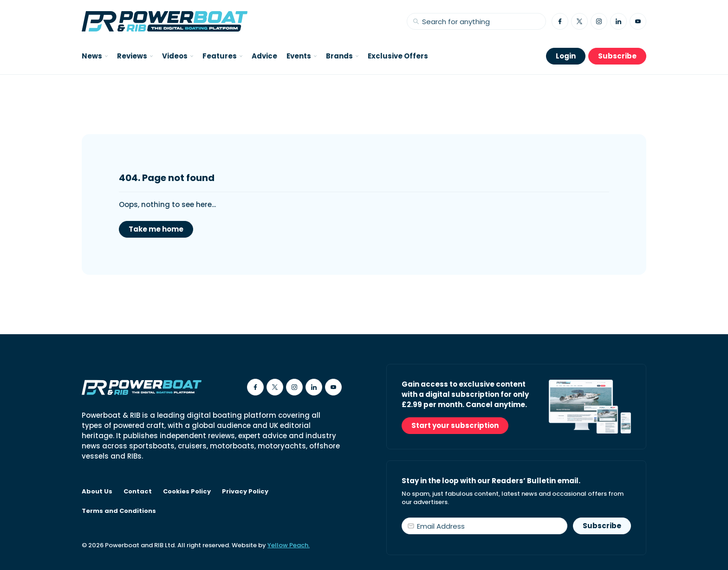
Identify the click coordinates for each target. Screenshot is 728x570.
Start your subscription (455, 425)
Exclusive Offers (398, 56)
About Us (97, 492)
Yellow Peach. (289, 545)
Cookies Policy (187, 492)
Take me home (156, 229)
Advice (264, 56)
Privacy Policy (245, 492)
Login (566, 56)
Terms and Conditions (119, 511)
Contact (138, 492)
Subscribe (617, 56)
